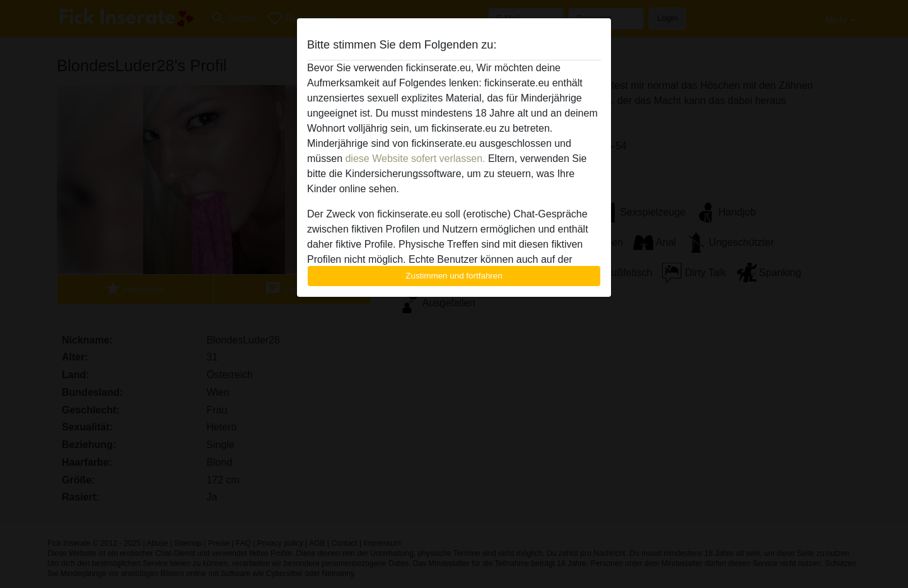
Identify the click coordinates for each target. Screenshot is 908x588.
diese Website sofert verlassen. (415, 159)
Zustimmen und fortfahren (454, 276)
